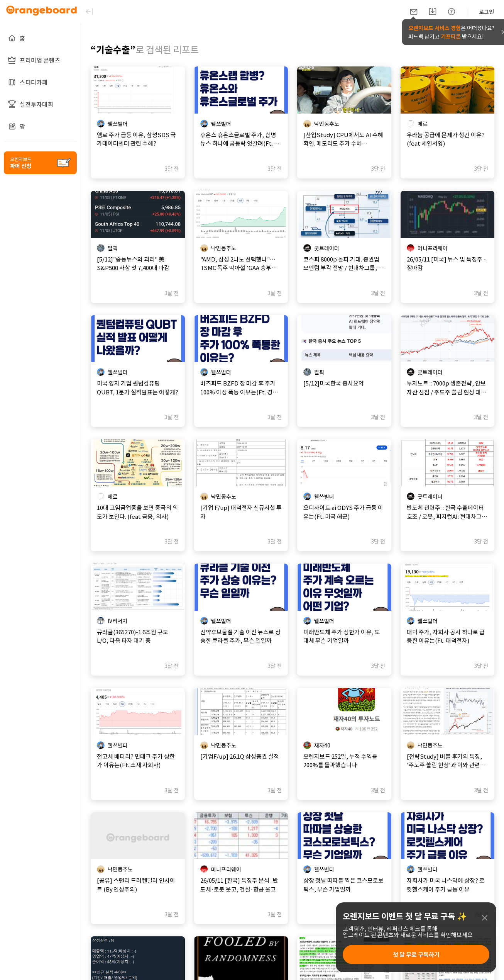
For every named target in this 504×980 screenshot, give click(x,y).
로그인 (486, 12)
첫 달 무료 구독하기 (416, 954)
